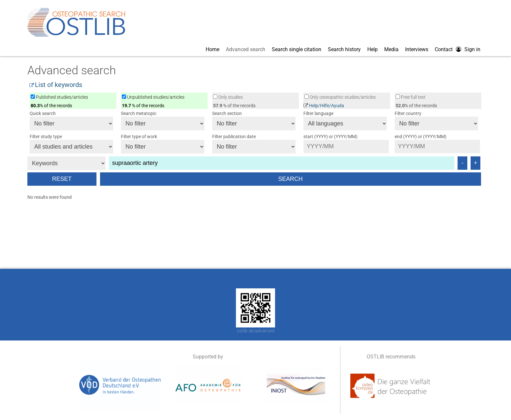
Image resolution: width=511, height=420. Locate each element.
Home (212, 49)
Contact (444, 49)
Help (372, 49)
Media (391, 49)
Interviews (417, 49)
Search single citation (297, 49)
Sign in (472, 49)
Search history (344, 49)
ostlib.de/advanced (256, 331)
